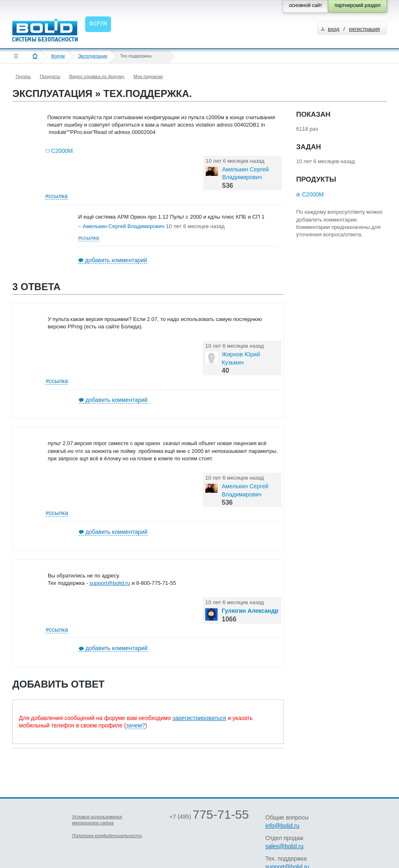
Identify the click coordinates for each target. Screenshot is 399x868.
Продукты (50, 76)
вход (334, 29)
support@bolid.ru (110, 583)
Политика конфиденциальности (107, 836)
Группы (23, 76)
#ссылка (56, 196)
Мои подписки (148, 76)
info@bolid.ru (282, 826)
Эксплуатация (92, 56)
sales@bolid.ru (284, 846)
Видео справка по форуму (97, 76)
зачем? (135, 725)
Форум (58, 56)
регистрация (364, 29)
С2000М (62, 151)
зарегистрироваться (199, 718)
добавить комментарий (116, 260)
